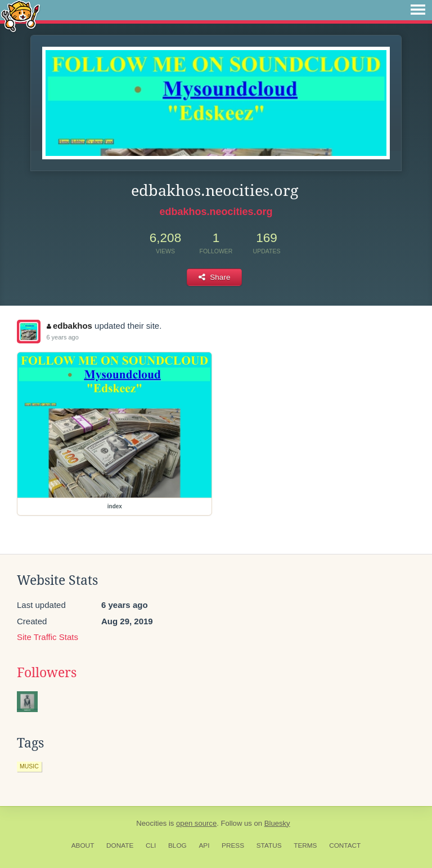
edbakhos (69, 326)
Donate (120, 845)
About (83, 845)
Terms (305, 845)
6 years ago (62, 337)
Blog (177, 845)
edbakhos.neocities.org (216, 212)
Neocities (151, 823)
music (29, 766)
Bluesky (277, 823)
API (204, 845)
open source (196, 823)
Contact (345, 845)
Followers (47, 673)
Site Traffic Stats (48, 637)
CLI (151, 845)
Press (233, 845)
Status (269, 845)
